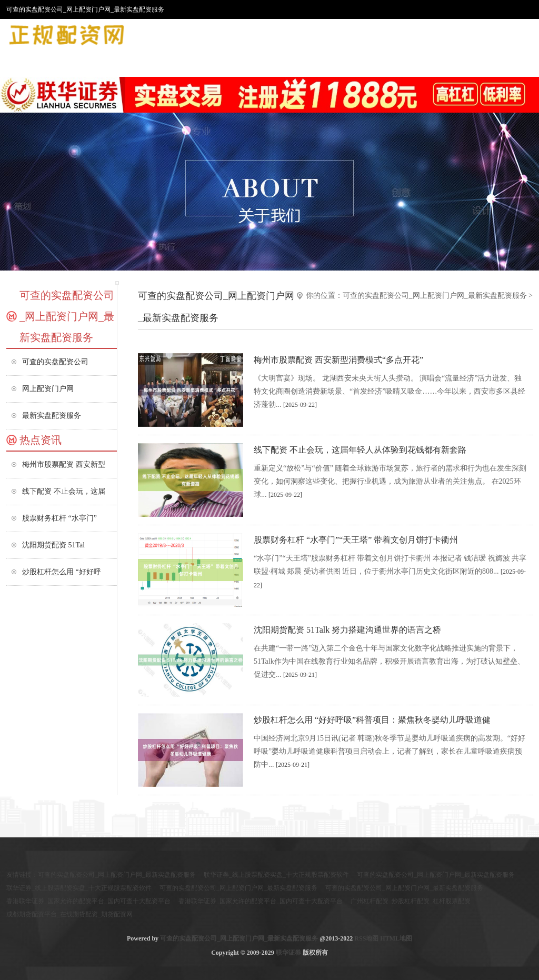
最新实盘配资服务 (52, 416)
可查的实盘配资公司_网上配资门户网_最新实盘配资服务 (435, 296)
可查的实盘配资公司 (55, 362)
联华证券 (288, 953)
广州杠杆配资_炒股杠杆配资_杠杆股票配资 (411, 901)
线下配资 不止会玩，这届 (64, 491)
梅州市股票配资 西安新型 (64, 464)
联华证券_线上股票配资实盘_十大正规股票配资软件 (276, 875)
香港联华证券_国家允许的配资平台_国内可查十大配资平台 (88, 901)
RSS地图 (366, 938)
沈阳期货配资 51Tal (53, 545)
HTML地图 (396, 938)
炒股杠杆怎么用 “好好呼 (62, 572)
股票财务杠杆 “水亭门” (59, 518)
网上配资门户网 (48, 389)
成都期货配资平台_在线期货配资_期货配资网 (69, 914)
